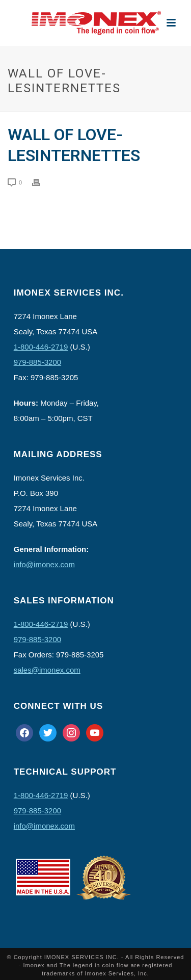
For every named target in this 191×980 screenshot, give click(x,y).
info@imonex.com (44, 564)
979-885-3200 (37, 362)
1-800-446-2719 (41, 347)
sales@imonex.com (47, 670)
